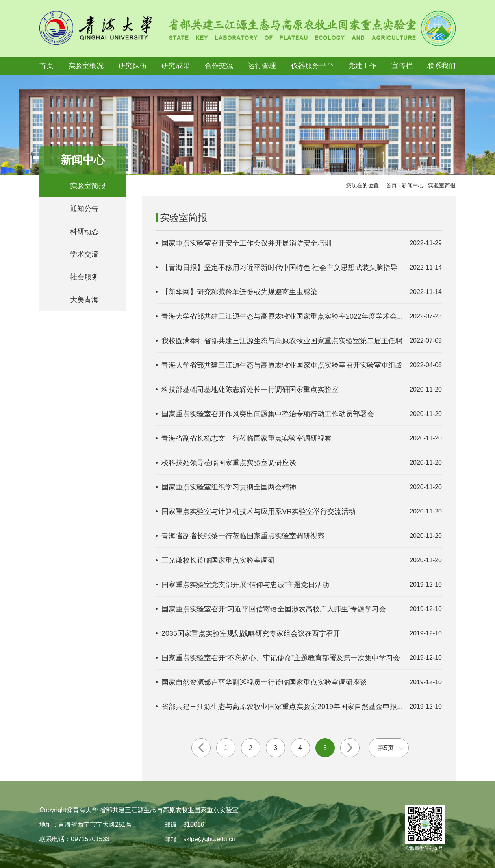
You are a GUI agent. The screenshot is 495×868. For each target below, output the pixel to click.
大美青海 (84, 300)
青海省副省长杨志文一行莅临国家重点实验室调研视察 (247, 438)
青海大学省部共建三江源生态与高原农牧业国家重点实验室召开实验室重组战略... (282, 366)
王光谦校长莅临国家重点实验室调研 (218, 560)
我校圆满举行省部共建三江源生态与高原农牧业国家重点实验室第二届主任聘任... (282, 341)
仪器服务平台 (312, 66)
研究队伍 (133, 66)
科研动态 (84, 231)
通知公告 (84, 209)
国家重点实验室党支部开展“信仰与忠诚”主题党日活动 (245, 585)
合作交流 (219, 66)
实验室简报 (88, 186)
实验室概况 (86, 66)
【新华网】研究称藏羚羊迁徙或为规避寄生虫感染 (239, 292)
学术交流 (84, 254)
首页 (46, 66)
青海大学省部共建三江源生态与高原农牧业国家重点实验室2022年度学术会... (282, 316)
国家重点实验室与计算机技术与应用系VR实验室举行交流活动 (259, 512)
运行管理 (262, 66)
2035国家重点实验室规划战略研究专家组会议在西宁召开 (251, 633)
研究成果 (176, 66)
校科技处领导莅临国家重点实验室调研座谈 (229, 463)
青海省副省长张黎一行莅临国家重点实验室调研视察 (243, 536)
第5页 (386, 748)
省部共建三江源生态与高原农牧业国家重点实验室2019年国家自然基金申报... (282, 707)
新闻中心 (413, 185)
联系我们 (441, 66)
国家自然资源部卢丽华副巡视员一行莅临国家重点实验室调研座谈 (264, 682)
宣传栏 (402, 66)
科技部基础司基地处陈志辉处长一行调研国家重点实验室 (250, 390)
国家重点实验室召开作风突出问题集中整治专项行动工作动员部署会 (268, 414)
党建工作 (362, 66)
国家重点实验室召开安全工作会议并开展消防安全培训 (247, 243)
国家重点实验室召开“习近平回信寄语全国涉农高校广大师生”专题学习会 (274, 609)
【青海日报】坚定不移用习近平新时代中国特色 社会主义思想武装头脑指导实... (279, 268)
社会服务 (84, 277)
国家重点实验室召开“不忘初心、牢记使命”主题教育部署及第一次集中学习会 (281, 658)
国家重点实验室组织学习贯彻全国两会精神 (229, 487)
